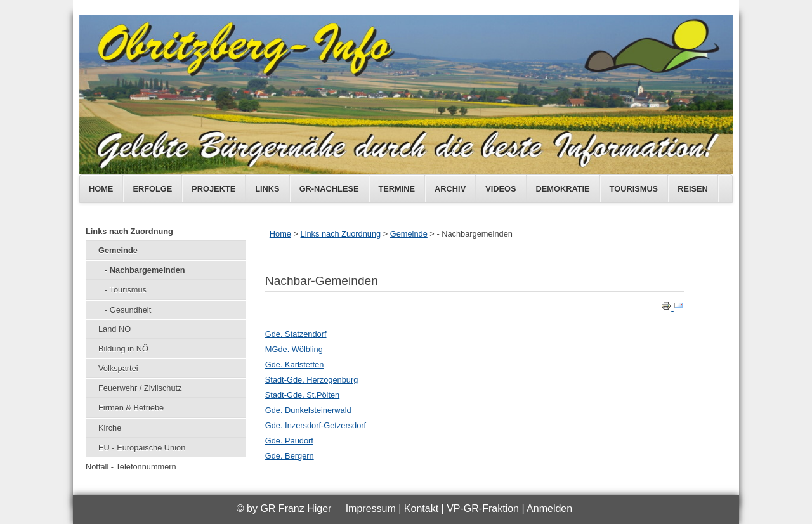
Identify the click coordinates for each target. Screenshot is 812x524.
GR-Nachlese (329, 189)
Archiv (450, 189)
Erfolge (152, 189)
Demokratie (563, 189)
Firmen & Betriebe (131, 408)
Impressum (371, 508)
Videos (501, 189)
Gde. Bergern (290, 456)
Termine (397, 189)
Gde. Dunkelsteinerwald (308, 410)
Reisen (693, 189)
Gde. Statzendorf (296, 334)
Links (267, 189)
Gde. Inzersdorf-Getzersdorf (316, 425)
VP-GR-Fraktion (483, 508)
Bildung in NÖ (123, 349)
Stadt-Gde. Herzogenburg (312, 380)
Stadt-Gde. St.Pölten (302, 395)
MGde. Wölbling (294, 349)
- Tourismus (126, 290)
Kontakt (421, 508)
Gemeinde (118, 250)
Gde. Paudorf (289, 441)
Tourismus (634, 189)
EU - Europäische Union (142, 448)
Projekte (213, 189)
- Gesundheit (128, 310)
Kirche (110, 428)
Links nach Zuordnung (129, 231)
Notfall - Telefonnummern (131, 467)
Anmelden (549, 508)
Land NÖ (115, 329)
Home (101, 189)
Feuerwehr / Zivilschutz (140, 388)
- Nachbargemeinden (145, 270)
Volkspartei (118, 368)
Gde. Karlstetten (294, 364)
